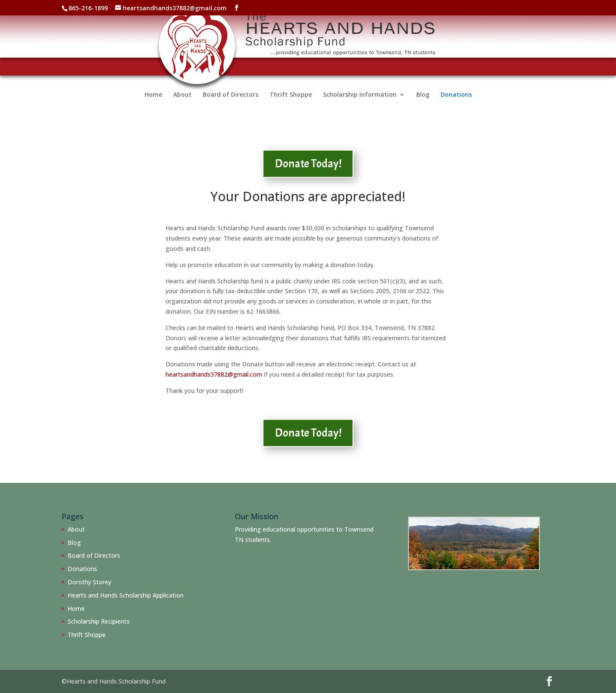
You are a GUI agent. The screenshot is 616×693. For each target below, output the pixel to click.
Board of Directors (231, 104)
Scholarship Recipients (99, 621)
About (182, 104)
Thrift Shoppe (291, 104)
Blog (423, 104)
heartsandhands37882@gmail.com (214, 374)
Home (153, 104)
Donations (456, 104)
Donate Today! (308, 164)
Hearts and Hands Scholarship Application (126, 595)
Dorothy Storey (89, 582)
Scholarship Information (360, 104)
